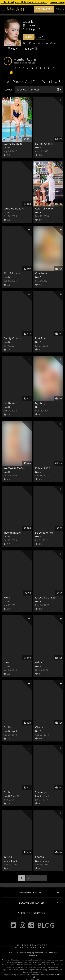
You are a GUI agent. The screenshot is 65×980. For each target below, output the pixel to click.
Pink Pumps (42, 338)
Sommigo (41, 792)
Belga (39, 662)
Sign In (60, 9)
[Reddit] (31, 925)
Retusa (8, 857)
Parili (7, 792)
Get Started (44, 9)
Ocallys (8, 727)
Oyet (6, 662)
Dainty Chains (12, 338)
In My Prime (43, 468)
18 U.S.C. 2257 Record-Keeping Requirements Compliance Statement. (33, 954)
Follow (29, 37)
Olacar (39, 727)
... (36, 878)
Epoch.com (36, 972)
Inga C (14, 731)
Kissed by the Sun (46, 598)
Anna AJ (15, 796)
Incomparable (12, 533)
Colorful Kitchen (45, 209)
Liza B (7, 148)
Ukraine (29, 25)
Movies (22, 90)
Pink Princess (12, 273)
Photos (35, 90)
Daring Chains (44, 144)
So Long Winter (45, 533)
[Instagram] (22, 925)
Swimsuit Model (13, 144)
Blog (46, 925)
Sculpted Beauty (14, 209)
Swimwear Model (14, 468)
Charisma (41, 273)
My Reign (41, 403)
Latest (8, 90)
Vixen (7, 598)
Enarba (40, 857)
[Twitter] (13, 925)
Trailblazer (10, 403)
